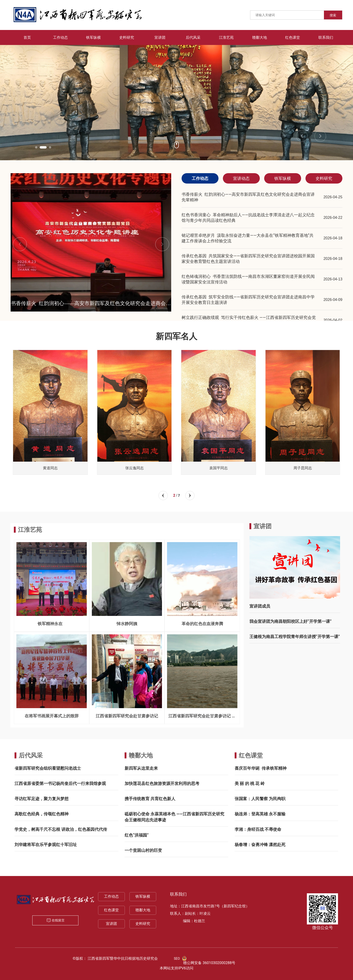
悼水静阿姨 (127, 624)
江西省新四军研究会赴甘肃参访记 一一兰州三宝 (202, 718)
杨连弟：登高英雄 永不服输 (260, 814)
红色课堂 (251, 755)
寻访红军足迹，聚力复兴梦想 (42, 799)
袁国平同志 (303, 468)
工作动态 (111, 896)
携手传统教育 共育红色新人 (150, 799)
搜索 (333, 15)
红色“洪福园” (137, 835)
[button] (39, 147)
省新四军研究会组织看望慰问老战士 (48, 768)
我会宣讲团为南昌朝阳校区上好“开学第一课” (291, 621)
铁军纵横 (143, 896)
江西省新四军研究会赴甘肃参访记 (127, 716)
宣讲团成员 (260, 606)
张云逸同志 (218, 468)
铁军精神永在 (52, 624)
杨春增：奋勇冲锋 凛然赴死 (260, 845)
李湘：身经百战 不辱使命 (258, 829)
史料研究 (143, 924)
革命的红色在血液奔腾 (202, 624)
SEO (177, 959)
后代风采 (31, 755)
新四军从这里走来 (141, 768)
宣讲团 (111, 924)
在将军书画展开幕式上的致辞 (52, 716)
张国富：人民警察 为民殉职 (260, 799)
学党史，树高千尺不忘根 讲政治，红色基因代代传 (61, 829)
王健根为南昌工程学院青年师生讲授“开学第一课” (295, 637)
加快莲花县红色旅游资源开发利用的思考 (162, 783)
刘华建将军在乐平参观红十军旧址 (46, 845)
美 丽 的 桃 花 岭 (250, 783)
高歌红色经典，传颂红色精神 (42, 814)
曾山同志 (50, 468)
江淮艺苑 (30, 530)
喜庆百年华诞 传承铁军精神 (261, 768)
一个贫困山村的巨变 (143, 850)
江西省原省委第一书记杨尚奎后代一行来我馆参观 (60, 783)
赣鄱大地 (141, 755)
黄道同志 (135, 468)
